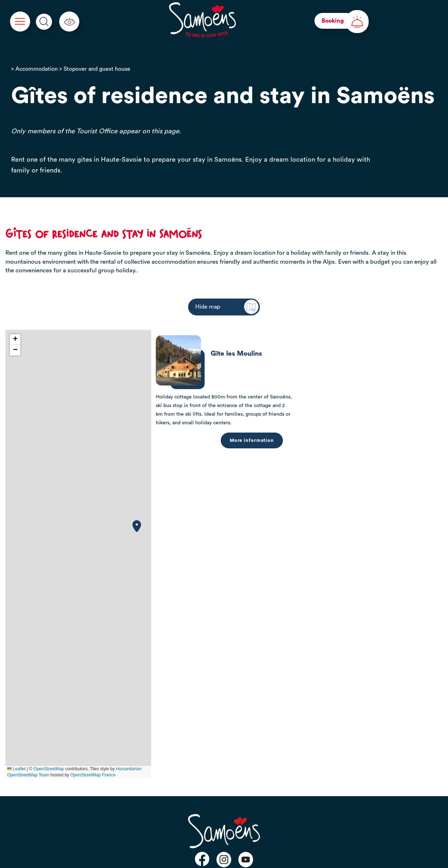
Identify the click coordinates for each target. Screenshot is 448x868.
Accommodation (37, 69)
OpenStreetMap (49, 769)
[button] (137, 526)
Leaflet (16, 769)
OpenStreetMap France (93, 775)
